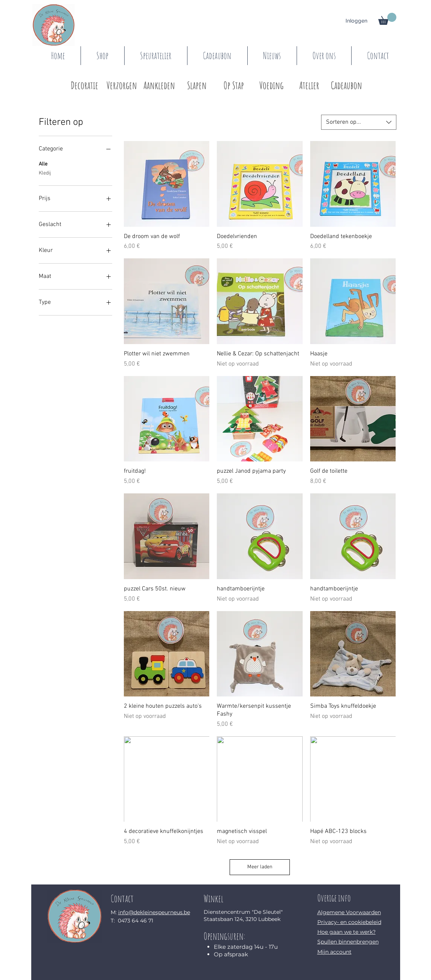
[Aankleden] (159, 86)
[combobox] (359, 122)
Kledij (45, 173)
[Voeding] (272, 86)
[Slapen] (197, 86)
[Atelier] (309, 86)
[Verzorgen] (122, 86)
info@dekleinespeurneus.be (154, 912)
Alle (43, 164)
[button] (387, 19)
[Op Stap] (234, 86)
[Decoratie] (85, 86)
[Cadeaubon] (346, 86)
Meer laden (260, 867)
